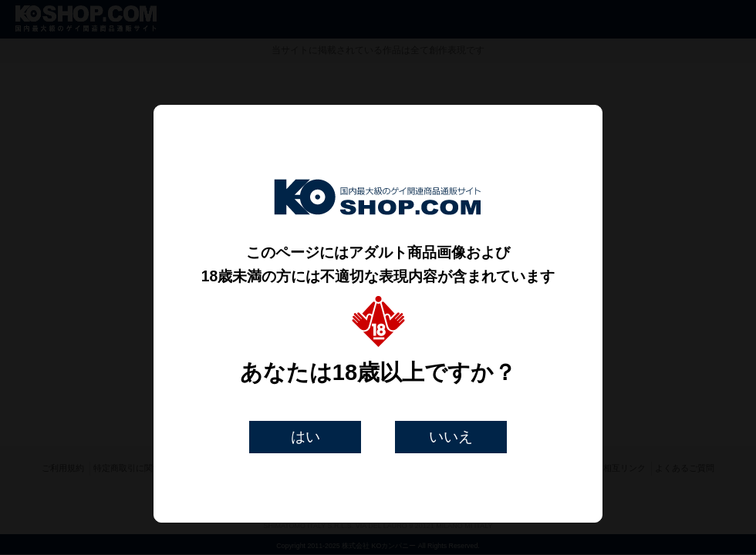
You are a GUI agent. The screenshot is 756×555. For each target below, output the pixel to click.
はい (305, 437)
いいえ (451, 437)
